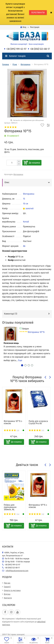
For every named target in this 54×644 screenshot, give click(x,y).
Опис (7, 182)
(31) (36, 430)
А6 (24, 246)
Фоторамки (25, 64)
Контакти (8, 598)
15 (24, 199)
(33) (11, 430)
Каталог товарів (15, 56)
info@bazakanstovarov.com (17, 571)
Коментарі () (11, 314)
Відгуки (7, 594)
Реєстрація (35, 27)
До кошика (34, 163)
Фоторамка (29, 194)
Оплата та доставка (12, 590)
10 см (26, 204)
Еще (20, 360)
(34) (12, 514)
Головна (6, 64)
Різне (15, 64)
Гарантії (7, 587)
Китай (26, 222)
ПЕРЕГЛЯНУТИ (38, 13)
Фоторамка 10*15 (36, 332)
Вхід (23, 27)
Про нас (7, 583)
